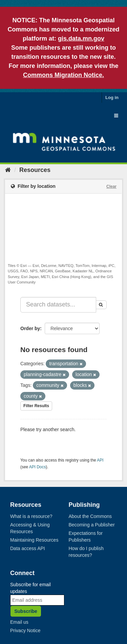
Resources (35, 170)
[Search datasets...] (58, 305)
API (100, 460)
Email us (19, 622)
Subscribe (26, 611)
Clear (111, 187)
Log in (112, 97)
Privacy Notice (25, 630)
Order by (30, 328)
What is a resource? (31, 516)
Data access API (28, 548)
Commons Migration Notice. (63, 75)
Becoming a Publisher (92, 525)
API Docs (38, 467)
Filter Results (36, 406)
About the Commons (90, 516)
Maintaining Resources (34, 540)
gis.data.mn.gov (81, 39)
